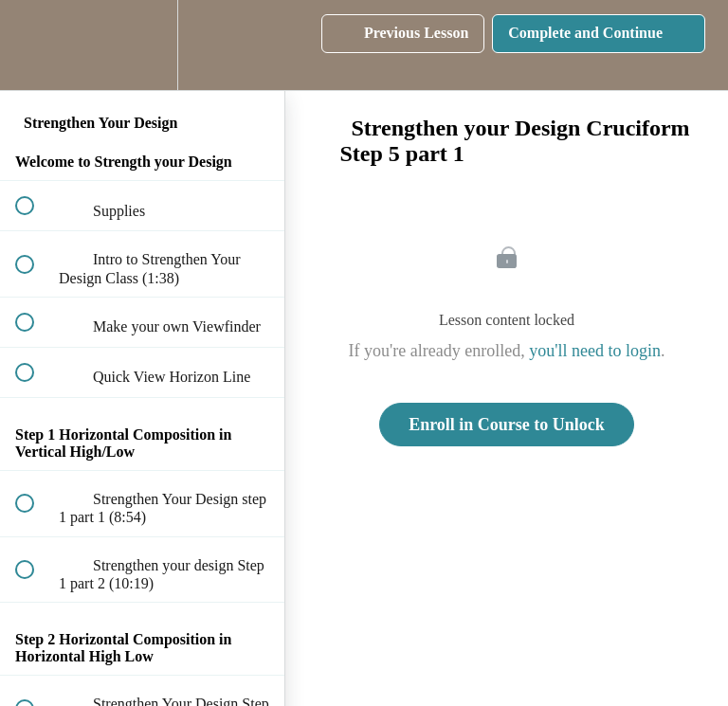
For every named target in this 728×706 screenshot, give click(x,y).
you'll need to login (595, 351)
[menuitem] (142, 45)
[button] (35, 45)
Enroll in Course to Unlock (507, 425)
